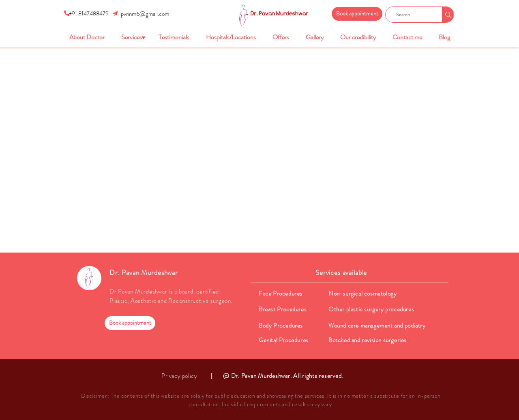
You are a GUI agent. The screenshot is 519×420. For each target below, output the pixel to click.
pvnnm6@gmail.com (145, 14)
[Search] (411, 15)
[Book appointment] (357, 14)
